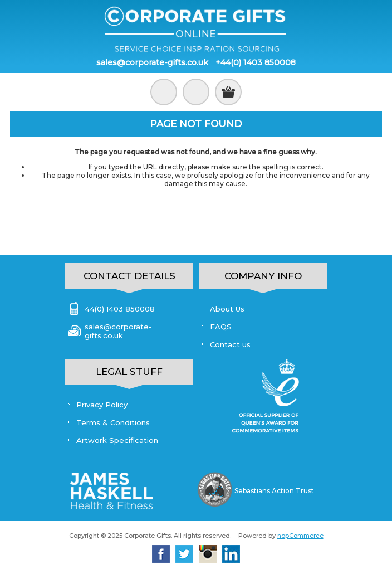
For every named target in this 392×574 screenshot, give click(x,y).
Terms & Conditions (113, 422)
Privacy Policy (102, 405)
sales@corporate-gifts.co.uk (152, 62)
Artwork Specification (117, 440)
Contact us (230, 344)
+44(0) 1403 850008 (256, 62)
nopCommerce (300, 536)
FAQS (221, 327)
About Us (227, 309)
